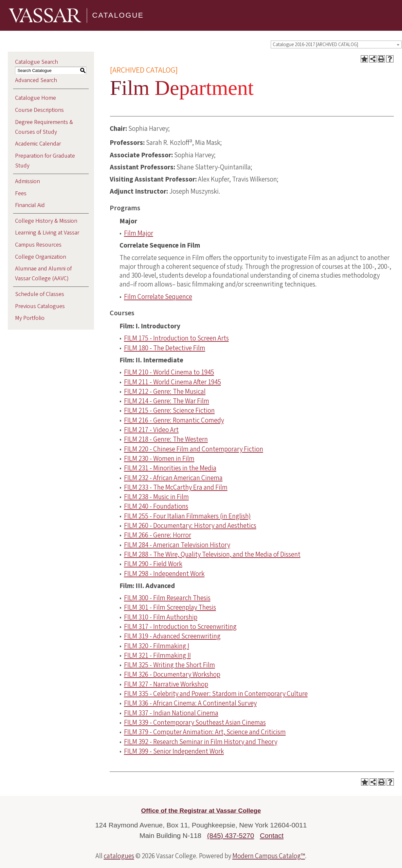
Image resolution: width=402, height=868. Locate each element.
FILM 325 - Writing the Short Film (170, 665)
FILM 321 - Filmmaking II (157, 655)
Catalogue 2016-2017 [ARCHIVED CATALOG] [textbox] (315, 45)
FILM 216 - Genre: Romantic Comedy (174, 420)
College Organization (41, 257)
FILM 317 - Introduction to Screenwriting (180, 627)
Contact (272, 835)
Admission (27, 181)
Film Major (139, 233)
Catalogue (118, 15)
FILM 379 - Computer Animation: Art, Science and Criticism (205, 732)
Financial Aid (30, 205)
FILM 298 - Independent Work (164, 574)
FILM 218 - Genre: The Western (166, 439)
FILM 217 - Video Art (151, 430)
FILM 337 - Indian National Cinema (171, 713)
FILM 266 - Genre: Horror (158, 535)
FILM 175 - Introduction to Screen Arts (176, 338)
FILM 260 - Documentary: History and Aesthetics (190, 526)
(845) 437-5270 (231, 835)
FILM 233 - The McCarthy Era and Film (176, 487)
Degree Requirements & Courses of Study (44, 127)
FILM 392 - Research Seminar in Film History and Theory (201, 742)
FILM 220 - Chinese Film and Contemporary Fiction (194, 449)
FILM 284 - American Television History (177, 545)
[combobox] (336, 44)
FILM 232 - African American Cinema (173, 478)
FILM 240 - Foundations (156, 506)
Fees (21, 193)
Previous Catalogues (40, 306)
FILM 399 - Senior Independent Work (174, 751)
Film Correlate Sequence (158, 297)
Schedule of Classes (40, 294)
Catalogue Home (36, 98)
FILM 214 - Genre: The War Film (167, 401)
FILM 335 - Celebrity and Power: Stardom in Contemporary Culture (216, 694)
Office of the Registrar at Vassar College (201, 811)
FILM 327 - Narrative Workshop (166, 684)
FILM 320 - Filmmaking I (157, 646)
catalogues (119, 856)
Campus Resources (38, 245)
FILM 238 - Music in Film (156, 497)
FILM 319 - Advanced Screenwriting (172, 636)
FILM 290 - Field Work (153, 564)
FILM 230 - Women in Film (159, 459)
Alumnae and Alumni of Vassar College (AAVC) (43, 274)
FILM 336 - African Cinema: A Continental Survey (190, 703)
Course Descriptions (39, 110)
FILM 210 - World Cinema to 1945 (169, 372)
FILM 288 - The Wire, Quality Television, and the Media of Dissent (212, 554)
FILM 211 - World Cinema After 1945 (173, 382)
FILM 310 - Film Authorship (161, 617)
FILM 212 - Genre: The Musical (165, 391)
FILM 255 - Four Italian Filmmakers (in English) (187, 516)
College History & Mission (46, 221)
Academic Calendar (38, 144)
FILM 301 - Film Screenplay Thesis (170, 607)
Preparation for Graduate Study (45, 161)
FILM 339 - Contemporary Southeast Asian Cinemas (195, 722)
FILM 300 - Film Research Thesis (167, 598)
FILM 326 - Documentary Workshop (172, 674)
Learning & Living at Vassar (47, 233)
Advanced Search (36, 80)
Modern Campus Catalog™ (269, 856)
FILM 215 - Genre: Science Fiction (169, 410)
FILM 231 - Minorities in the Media (170, 468)
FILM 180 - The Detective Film (165, 348)
